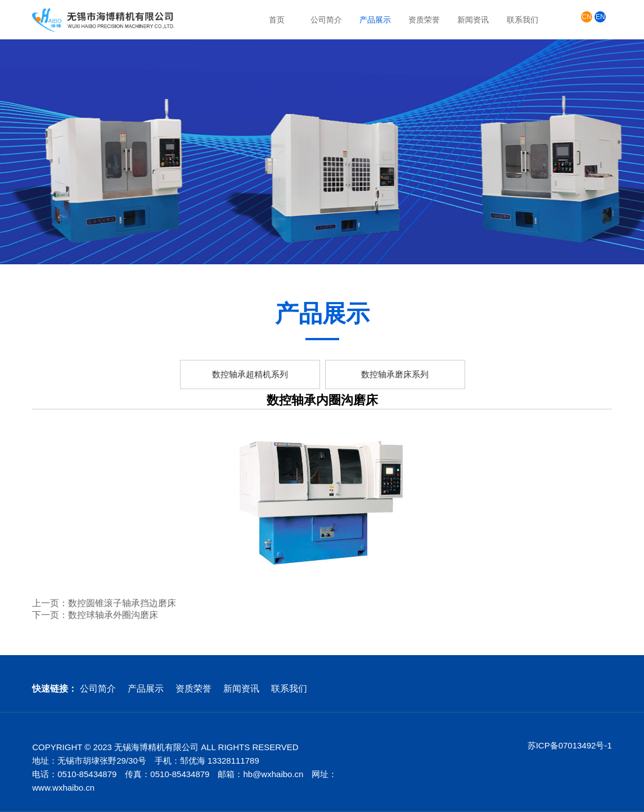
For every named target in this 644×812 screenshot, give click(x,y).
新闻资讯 (473, 20)
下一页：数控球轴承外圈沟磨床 (95, 615)
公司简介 (326, 20)
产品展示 (375, 20)
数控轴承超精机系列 (250, 374)
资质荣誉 (424, 20)
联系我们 (523, 20)
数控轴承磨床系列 (395, 374)
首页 (277, 20)
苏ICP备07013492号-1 (570, 745)
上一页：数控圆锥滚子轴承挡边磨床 (104, 603)
